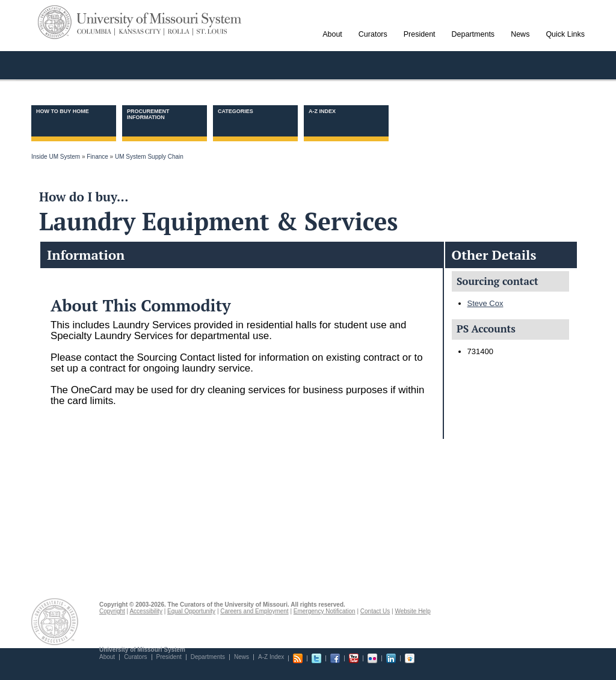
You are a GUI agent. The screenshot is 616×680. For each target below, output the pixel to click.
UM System (55, 22)
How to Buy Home (63, 111)
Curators (135, 657)
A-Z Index (322, 111)
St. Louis (210, 32)
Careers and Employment (254, 611)
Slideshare (410, 658)
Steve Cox (485, 303)
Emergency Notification (325, 611)
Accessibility (146, 611)
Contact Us (375, 611)
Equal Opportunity (191, 611)
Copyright (112, 611)
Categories (236, 111)
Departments (208, 657)
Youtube (354, 658)
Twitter (316, 658)
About (107, 657)
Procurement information (148, 114)
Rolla (179, 32)
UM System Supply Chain (149, 157)
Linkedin (391, 658)
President (169, 657)
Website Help (412, 611)
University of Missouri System (159, 20)
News (242, 657)
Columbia (96, 32)
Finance (97, 157)
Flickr (372, 658)
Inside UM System (56, 157)
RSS (298, 658)
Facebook (335, 658)
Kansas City (140, 32)
